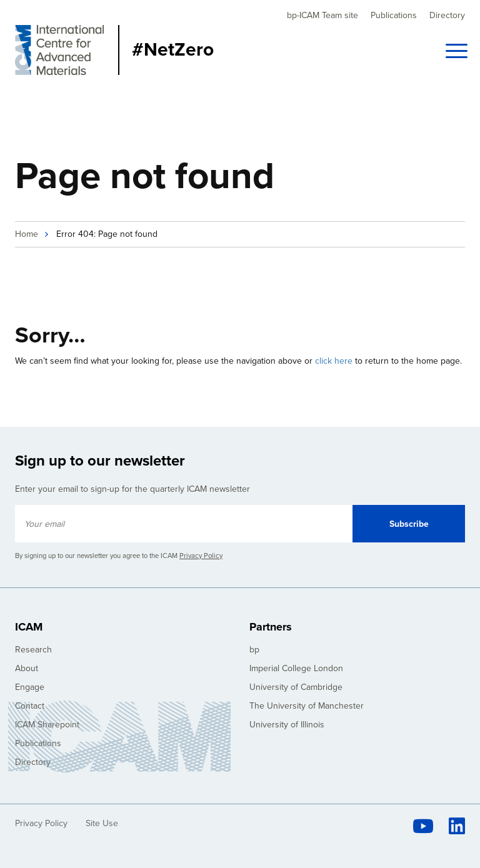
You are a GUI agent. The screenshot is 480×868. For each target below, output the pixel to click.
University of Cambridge (296, 687)
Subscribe (409, 524)
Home (27, 234)
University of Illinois (287, 725)
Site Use (102, 823)
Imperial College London (296, 668)
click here (334, 361)
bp (254, 650)
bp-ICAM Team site (322, 15)
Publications (394, 15)
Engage (30, 687)
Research (33, 650)
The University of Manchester (307, 706)
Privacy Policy (201, 556)
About (27, 668)
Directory (447, 15)
